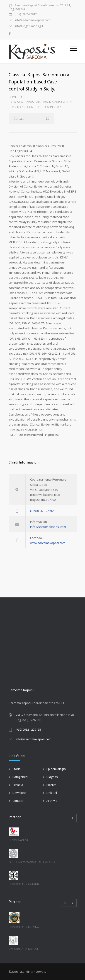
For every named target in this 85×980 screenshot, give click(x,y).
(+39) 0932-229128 (26, 14)
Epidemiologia (56, 769)
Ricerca (51, 785)
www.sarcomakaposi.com (48, 543)
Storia (17, 769)
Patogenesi (20, 777)
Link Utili (52, 793)
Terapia (18, 785)
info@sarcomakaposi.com (32, 20)
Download (19, 793)
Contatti (18, 801)
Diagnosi (52, 777)
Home (13, 97)
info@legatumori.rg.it (29, 26)
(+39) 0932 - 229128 (43, 511)
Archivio (52, 801)
